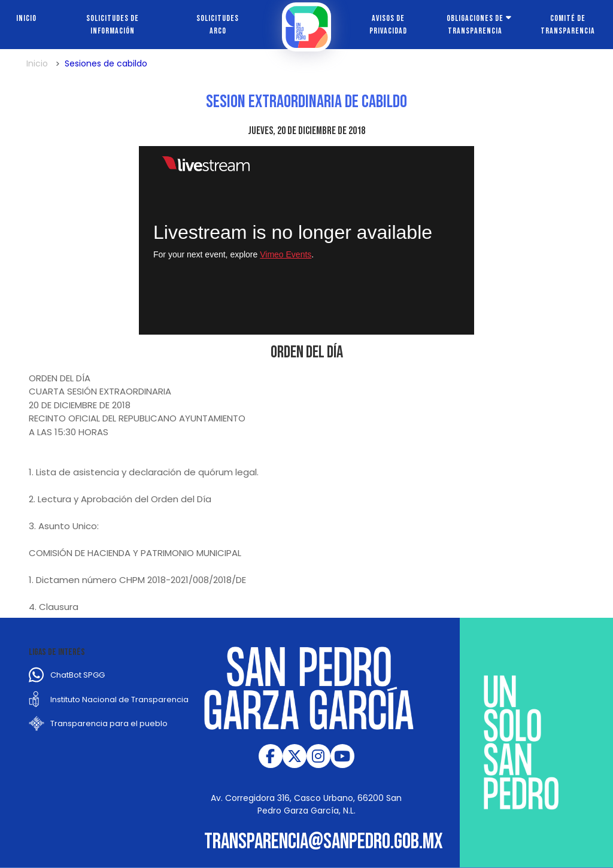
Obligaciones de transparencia (475, 25)
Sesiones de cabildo (106, 63)
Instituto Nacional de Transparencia (119, 699)
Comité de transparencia (568, 25)
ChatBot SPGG (78, 675)
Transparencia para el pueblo (109, 723)
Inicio (26, 18)
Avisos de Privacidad (388, 25)
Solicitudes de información (113, 25)
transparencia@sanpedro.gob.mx (324, 842)
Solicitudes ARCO (218, 25)
